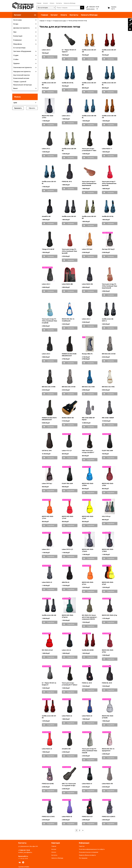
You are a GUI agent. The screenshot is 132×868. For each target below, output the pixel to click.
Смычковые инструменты (23, 67)
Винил (15, 88)
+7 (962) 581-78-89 (24, 850)
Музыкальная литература (23, 85)
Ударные (16, 63)
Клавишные (17, 40)
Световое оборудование (22, 51)
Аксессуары (18, 20)
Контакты (59, 3)
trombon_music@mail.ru (25, 852)
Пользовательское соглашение (89, 852)
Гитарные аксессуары (60, 21)
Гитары (16, 24)
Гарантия (82, 846)
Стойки (16, 59)
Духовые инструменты (21, 28)
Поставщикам (83, 858)
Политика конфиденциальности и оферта (92, 849)
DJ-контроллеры (19, 48)
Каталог (46, 3)
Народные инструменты (22, 71)
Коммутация (18, 36)
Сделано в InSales (24, 867)
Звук (15, 32)
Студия (16, 55)
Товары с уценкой (20, 82)
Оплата (52, 3)
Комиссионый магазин (21, 78)
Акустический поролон (21, 75)
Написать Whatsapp (70, 3)
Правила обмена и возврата (87, 855)
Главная (39, 3)
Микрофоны (18, 44)
